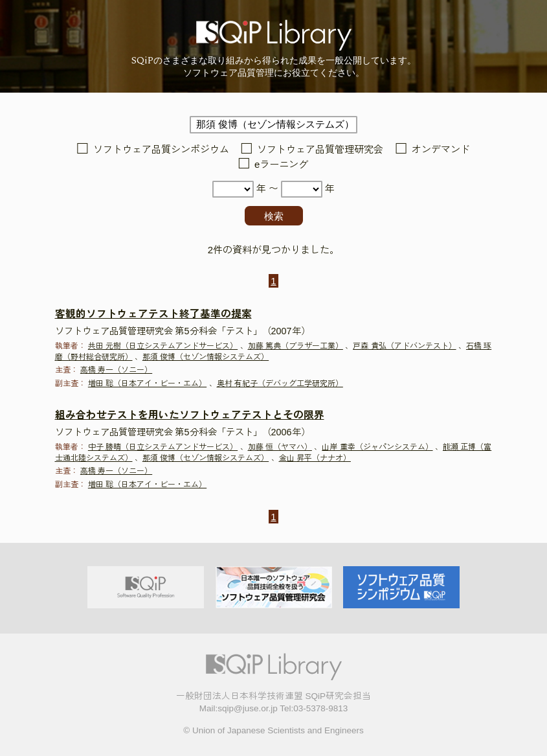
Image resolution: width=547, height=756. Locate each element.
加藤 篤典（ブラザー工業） (296, 346)
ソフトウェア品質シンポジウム (161, 149)
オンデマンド (441, 149)
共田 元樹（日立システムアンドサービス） (163, 346)
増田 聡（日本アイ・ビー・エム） (147, 384)
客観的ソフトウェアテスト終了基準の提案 (153, 314)
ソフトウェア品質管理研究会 (320, 149)
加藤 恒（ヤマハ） (280, 447)
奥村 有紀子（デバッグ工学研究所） (280, 384)
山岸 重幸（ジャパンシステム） (377, 447)
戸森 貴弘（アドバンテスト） (404, 346)
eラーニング (281, 164)
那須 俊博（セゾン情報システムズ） (206, 357)
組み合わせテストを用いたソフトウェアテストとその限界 (190, 415)
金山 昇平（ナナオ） (315, 458)
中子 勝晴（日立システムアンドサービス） (163, 447)
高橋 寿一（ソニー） (116, 370)
